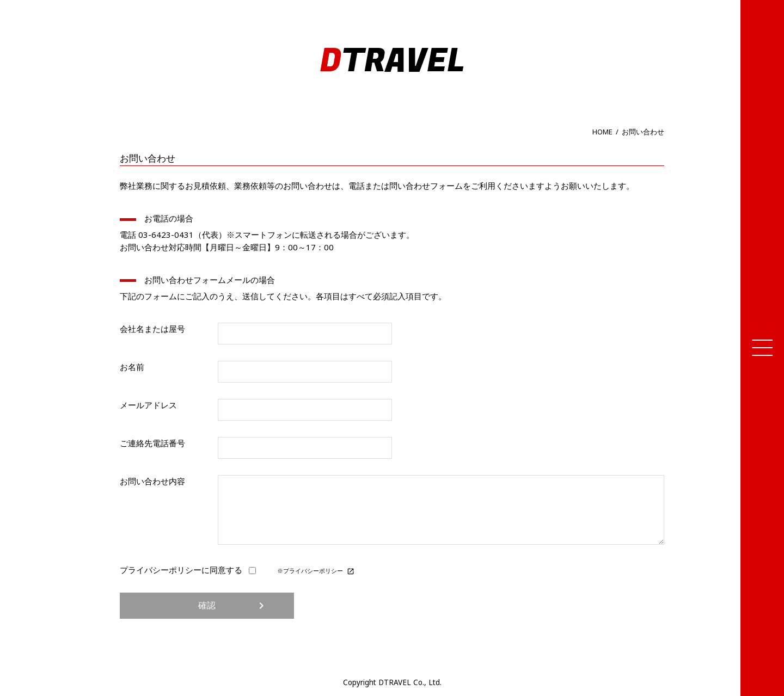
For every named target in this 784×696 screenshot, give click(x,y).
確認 (233, 606)
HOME (602, 132)
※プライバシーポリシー (316, 571)
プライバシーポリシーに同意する (189, 570)
